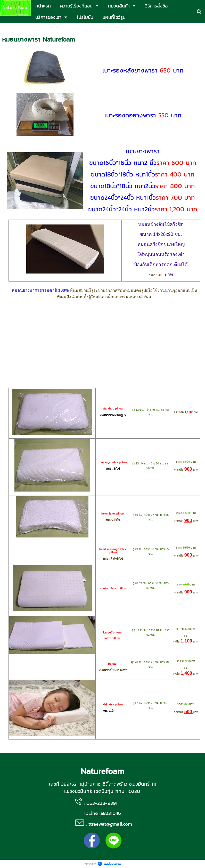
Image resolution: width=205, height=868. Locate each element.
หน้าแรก (8, 29)
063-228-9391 (102, 803)
